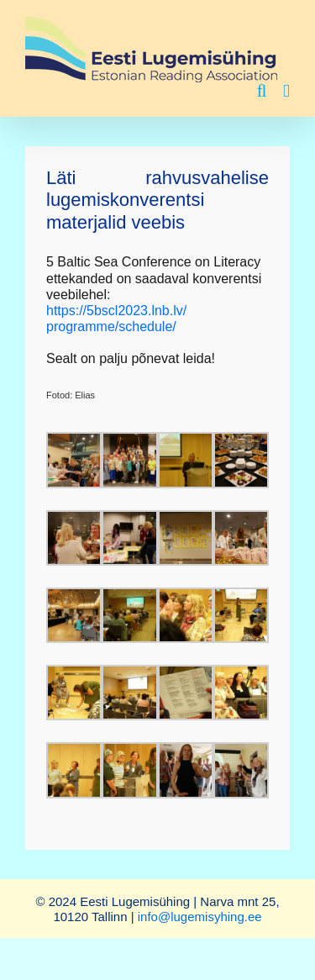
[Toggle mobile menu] (286, 91)
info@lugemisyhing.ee (200, 917)
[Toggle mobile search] (262, 91)
